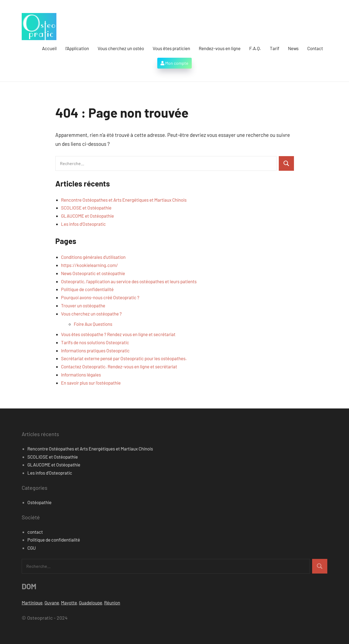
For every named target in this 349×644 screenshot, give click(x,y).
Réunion (112, 603)
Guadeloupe (91, 603)
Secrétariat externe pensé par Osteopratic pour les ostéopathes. (124, 358)
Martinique (32, 603)
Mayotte (69, 603)
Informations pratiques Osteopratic (95, 350)
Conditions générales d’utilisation (93, 257)
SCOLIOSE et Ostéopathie (86, 208)
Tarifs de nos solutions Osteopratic (95, 342)
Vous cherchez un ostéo (121, 48)
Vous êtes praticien (171, 48)
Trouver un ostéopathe (83, 305)
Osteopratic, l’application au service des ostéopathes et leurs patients (129, 281)
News (293, 48)
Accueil (49, 48)
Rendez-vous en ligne (220, 48)
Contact (315, 48)
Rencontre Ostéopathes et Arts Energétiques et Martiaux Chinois (124, 200)
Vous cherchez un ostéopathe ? (91, 314)
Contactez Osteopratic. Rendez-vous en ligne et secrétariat (119, 366)
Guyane (52, 603)
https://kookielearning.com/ (89, 265)
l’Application (77, 48)
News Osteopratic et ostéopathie (93, 273)
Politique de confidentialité (87, 289)
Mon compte (174, 63)
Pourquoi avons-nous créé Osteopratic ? (100, 297)
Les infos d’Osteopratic (83, 224)
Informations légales (81, 375)
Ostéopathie (39, 502)
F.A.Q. (255, 48)
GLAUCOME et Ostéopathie (87, 216)
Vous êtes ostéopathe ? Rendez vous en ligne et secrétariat (118, 334)
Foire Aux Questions (93, 324)
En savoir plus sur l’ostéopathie (91, 383)
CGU (32, 548)
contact (35, 532)
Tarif (275, 48)
